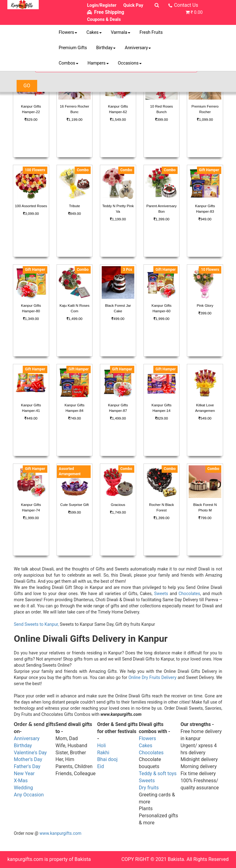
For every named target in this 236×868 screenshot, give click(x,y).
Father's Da (26, 766)
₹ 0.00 (197, 12)
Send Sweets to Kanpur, (36, 624)
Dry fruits (149, 788)
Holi (101, 746)
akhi (105, 753)
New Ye (22, 773)
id (102, 766)
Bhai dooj (107, 759)
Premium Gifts (73, 48)
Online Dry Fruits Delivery (152, 677)
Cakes (94, 32)
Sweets (161, 594)
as (25, 781)
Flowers (68, 32)
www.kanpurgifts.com (61, 833)
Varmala (121, 32)
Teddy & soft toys (158, 773)
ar (32, 773)
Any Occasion (29, 795)
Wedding (23, 788)
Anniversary (138, 48)
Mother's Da (27, 759)
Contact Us (186, 5)
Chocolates (189, 594)
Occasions (130, 63)
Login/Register (102, 5)
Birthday (106, 48)
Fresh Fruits (151, 32)
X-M (18, 781)
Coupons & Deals (104, 20)
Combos (69, 63)
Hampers (98, 63)
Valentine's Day (30, 753)
